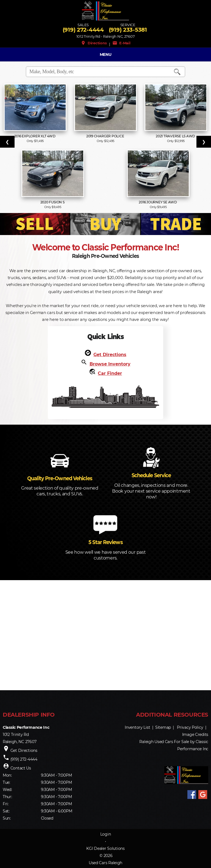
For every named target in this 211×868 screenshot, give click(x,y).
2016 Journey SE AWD (158, 202)
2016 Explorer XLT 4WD (35, 136)
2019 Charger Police (105, 136)
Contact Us (21, 768)
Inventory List (137, 727)
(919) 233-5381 (128, 30)
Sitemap (163, 727)
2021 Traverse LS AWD (176, 136)
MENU (106, 54)
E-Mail (121, 43)
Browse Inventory (110, 364)
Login (106, 834)
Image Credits (195, 735)
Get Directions (110, 355)
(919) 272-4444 (83, 30)
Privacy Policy (190, 727)
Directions (94, 43)
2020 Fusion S (53, 202)
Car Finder (110, 373)
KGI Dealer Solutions (105, 848)
